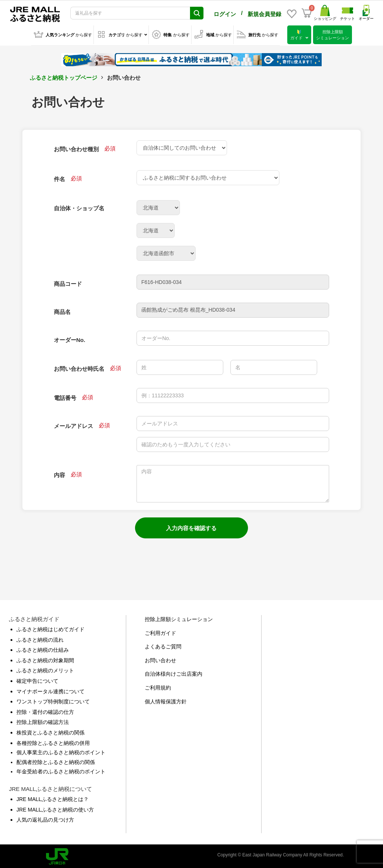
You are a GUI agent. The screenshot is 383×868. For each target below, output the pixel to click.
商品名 (62, 310)
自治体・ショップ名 (79, 207)
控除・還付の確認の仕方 (45, 710)
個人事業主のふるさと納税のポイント (61, 751)
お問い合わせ (160, 659)
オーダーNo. (70, 338)
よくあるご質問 (163, 645)
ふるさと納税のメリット (45, 669)
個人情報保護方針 (166, 700)
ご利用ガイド (160, 632)
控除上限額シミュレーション (179, 618)
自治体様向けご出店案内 (174, 672)
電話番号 (65, 396)
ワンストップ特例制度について (53, 700)
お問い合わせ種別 (76, 148)
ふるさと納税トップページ (64, 76)
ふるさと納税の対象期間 (45, 659)
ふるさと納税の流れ (40, 638)
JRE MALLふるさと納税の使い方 (55, 808)
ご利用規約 (158, 686)
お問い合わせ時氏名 (79, 367)
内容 (59, 473)
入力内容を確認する (191, 527)
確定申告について (37, 679)
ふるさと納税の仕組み (43, 648)
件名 (59, 178)
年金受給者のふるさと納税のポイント (61, 770)
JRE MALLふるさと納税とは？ (53, 798)
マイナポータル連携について (50, 690)
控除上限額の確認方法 (43, 721)
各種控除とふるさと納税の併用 (53, 742)
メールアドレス (73, 424)
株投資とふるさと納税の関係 (50, 731)
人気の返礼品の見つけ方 (45, 818)
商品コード (68, 282)
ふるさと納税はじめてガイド (50, 628)
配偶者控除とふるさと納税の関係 (56, 761)
